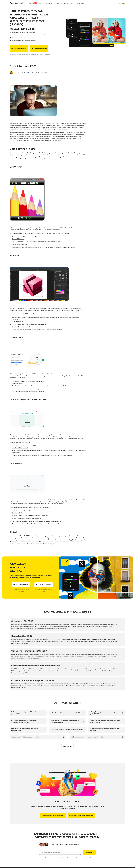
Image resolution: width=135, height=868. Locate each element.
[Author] (11, 73)
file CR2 (30, 544)
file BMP (30, 140)
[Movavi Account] (120, 3)
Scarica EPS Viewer (18, 239)
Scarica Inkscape (17, 321)
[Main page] (16, 3)
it (124, 3)
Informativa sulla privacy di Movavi (85, 858)
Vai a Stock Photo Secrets (20, 448)
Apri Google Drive (18, 383)
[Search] (116, 3)
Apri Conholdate (17, 513)
